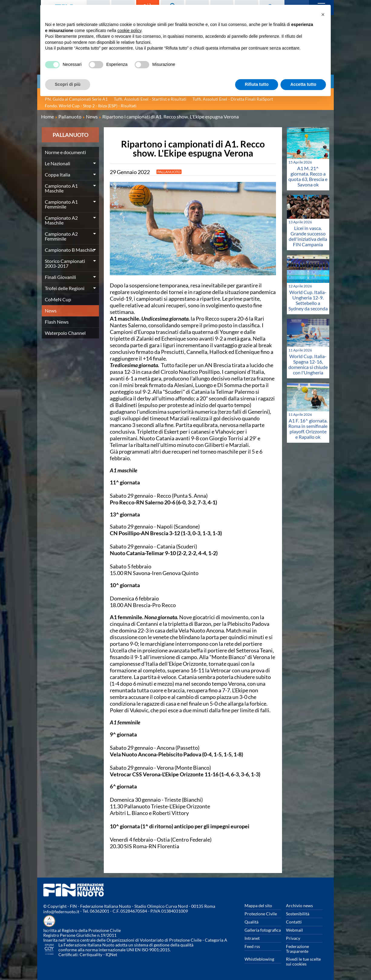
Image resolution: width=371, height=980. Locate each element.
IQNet (111, 954)
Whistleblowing (259, 959)
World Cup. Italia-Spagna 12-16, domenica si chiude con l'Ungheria (308, 364)
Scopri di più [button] (68, 84)
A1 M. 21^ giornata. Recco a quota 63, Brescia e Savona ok (308, 176)
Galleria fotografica (263, 930)
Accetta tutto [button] (303, 84)
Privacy (293, 938)
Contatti (294, 922)
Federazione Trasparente (297, 949)
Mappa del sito (258, 906)
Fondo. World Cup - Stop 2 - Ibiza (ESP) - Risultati (91, 106)
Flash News (57, 322)
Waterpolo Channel (65, 333)
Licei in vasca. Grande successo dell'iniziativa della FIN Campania (308, 236)
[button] (323, 15)
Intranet (252, 938)
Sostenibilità (298, 914)
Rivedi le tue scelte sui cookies (303, 961)
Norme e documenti (65, 152)
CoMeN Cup (58, 299)
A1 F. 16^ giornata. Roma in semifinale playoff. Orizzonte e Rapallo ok (308, 429)
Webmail (294, 930)
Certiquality (91, 954)
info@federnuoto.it (61, 912)
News (51, 310)
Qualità (251, 922)
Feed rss (252, 946)
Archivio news (299, 906)
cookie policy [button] (129, 31)
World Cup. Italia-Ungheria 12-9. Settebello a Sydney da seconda (308, 300)
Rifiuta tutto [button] (257, 84)
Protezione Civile (261, 914)
